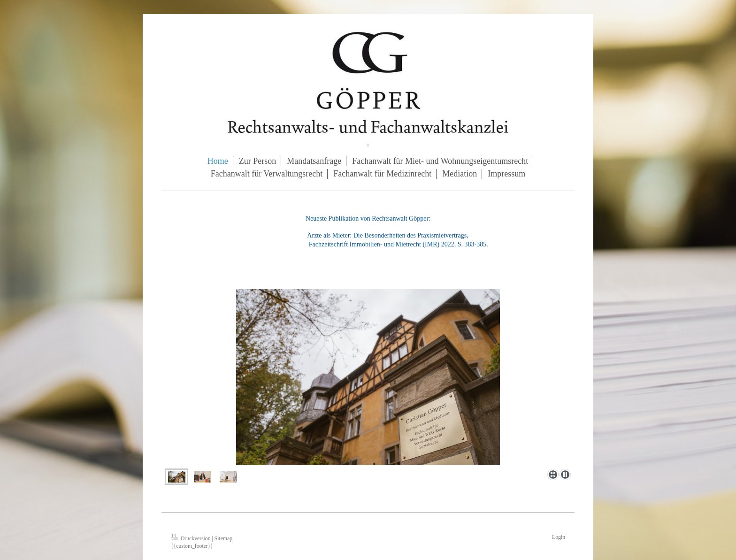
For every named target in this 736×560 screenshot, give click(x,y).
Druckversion (191, 539)
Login (559, 537)
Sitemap (223, 539)
